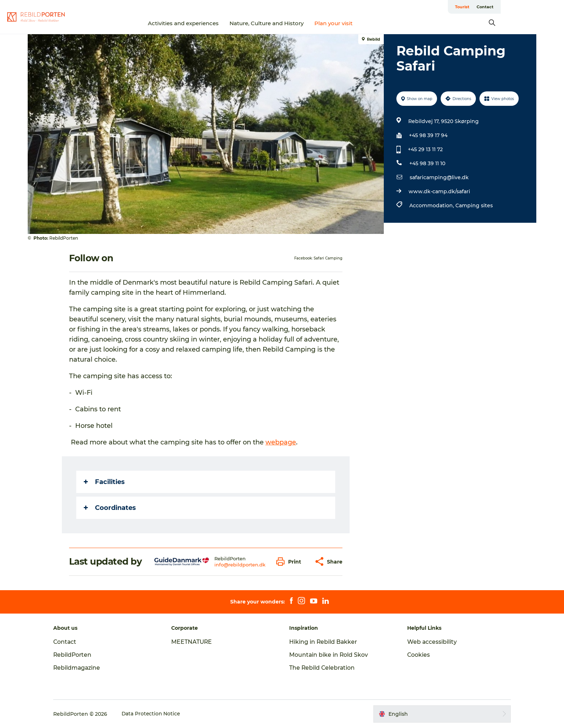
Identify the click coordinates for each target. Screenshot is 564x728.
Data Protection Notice (157, 714)
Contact (527, 7)
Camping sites (474, 205)
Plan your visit (365, 23)
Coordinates (110, 508)
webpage (281, 442)
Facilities (105, 482)
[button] (291, 562)
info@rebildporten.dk (240, 565)
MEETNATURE (195, 642)
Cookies (416, 655)
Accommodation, (432, 205)
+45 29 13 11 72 (425, 149)
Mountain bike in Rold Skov (329, 655)
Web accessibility (429, 642)
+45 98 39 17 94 (428, 135)
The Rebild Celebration (323, 668)
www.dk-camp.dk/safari (439, 191)
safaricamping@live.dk (439, 177)
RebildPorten (79, 655)
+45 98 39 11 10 (427, 163)
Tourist (504, 7)
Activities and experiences (215, 23)
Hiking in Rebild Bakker (324, 642)
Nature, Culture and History (299, 23)
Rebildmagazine (83, 668)
